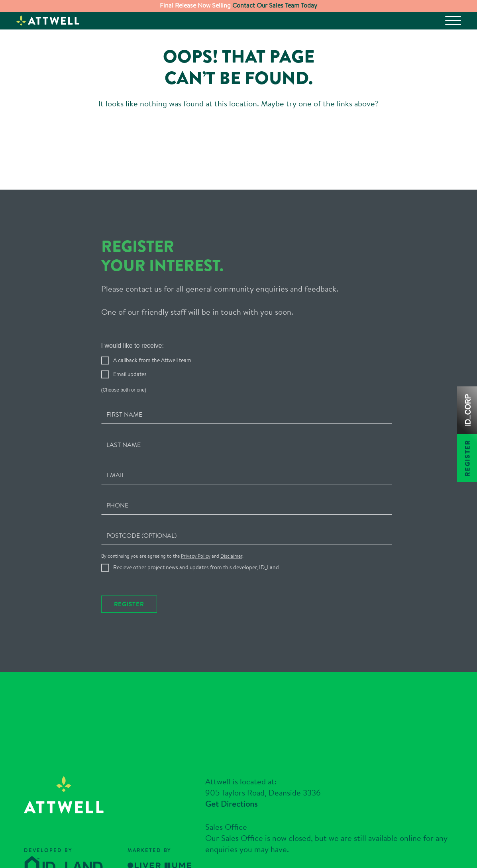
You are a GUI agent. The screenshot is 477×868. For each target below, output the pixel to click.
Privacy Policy (196, 531)
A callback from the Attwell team (146, 336)
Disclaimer (231, 531)
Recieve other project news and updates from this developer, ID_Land (190, 543)
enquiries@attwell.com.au (283, 842)
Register (129, 579)
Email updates (124, 350)
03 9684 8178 (281, 831)
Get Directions (231, 762)
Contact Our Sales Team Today (274, 5)
